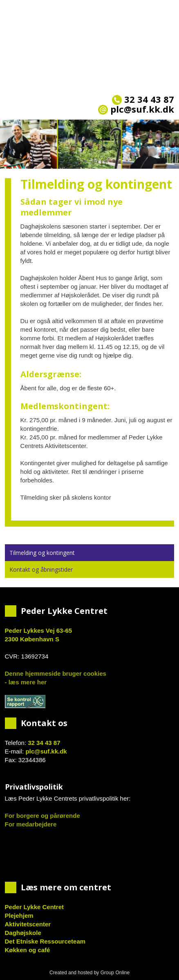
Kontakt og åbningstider (41, 569)
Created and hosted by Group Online (89, 973)
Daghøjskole (23, 933)
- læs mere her (26, 682)
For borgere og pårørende (43, 816)
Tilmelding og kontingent (42, 553)
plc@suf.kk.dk (46, 751)
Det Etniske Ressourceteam (45, 941)
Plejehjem (19, 915)
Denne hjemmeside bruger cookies (56, 673)
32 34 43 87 (143, 99)
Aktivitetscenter (28, 924)
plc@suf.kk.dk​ (136, 109)
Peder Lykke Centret (35, 907)
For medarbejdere (31, 824)
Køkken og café (28, 950)
